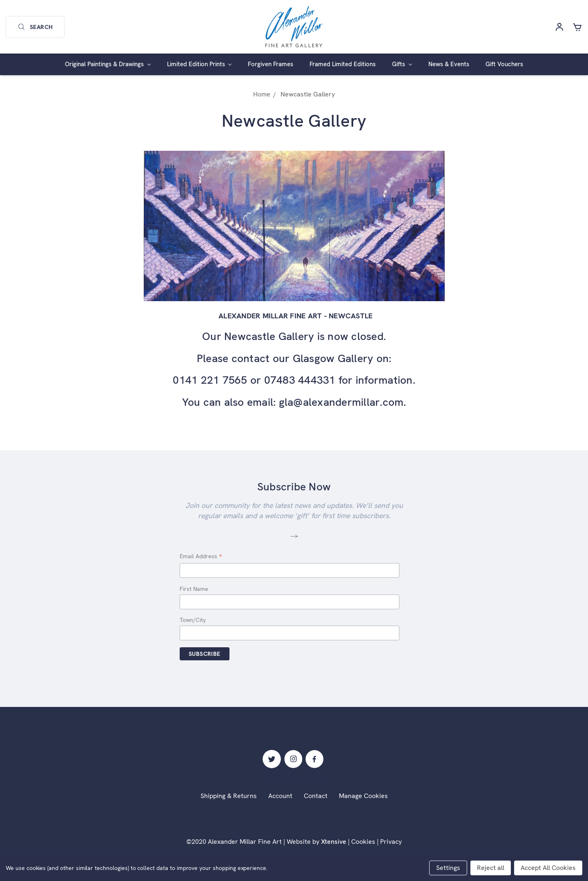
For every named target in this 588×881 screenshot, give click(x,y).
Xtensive (334, 842)
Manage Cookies (363, 796)
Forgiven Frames (271, 64)
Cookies (363, 842)
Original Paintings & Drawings (108, 64)
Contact (316, 796)
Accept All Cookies (548, 868)
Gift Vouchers (504, 64)
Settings (448, 868)
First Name (194, 589)
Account (280, 796)
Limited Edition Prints (199, 64)
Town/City (193, 620)
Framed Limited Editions (343, 64)
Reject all (491, 868)
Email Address (201, 557)
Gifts (402, 64)
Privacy (391, 842)
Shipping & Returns (229, 796)
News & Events (449, 64)
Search (35, 27)
